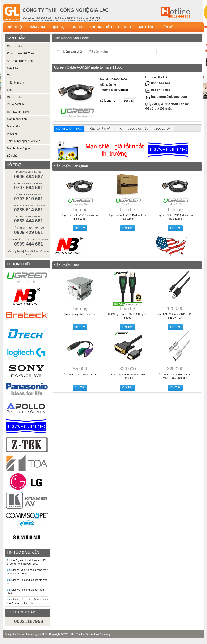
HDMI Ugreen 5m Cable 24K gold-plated (128, 316)
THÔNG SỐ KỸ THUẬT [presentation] (99, 129)
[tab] (69, 129)
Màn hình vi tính (17, 119)
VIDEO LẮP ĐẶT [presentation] (163, 129)
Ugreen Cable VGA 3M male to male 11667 (80, 217)
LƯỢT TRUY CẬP (21, 612)
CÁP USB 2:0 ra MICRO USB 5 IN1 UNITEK (175, 316)
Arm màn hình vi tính (20, 61)
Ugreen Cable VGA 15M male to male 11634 (128, 217)
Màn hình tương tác (19, 148)
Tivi (9, 75)
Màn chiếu (14, 126)
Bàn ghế (12, 156)
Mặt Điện (13, 134)
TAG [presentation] (120, 129)
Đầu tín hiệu (15, 97)
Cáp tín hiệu (15, 46)
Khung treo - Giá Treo (20, 53)
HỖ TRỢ (14, 165)
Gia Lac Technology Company (94, 634)
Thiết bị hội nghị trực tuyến (24, 141)
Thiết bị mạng (16, 83)
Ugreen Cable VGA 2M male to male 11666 (175, 217)
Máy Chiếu (14, 68)
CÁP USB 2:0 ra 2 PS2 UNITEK (80, 374)
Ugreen (123, 90)
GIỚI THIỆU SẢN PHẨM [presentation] (69, 129)
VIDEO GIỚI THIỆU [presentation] (138, 129)
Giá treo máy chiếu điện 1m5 (80, 314)
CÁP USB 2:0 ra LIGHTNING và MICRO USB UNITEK (175, 376)
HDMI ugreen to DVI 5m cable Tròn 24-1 (128, 376)
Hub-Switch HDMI (18, 112)
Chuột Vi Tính (15, 104)
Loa (9, 90)
